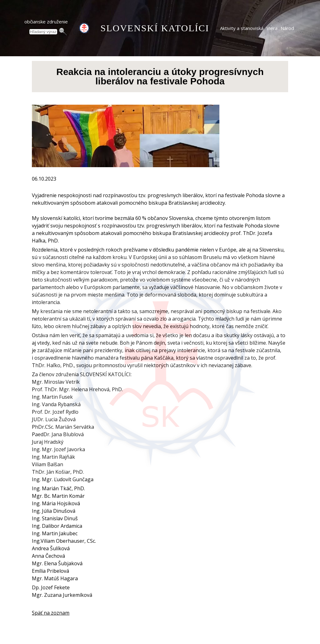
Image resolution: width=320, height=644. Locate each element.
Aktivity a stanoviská (242, 28)
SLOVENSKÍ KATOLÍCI (155, 28)
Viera (272, 28)
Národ (287, 28)
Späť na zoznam (51, 613)
